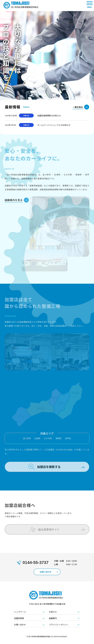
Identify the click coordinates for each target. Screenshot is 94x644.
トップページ (20, 617)
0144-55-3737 (36, 567)
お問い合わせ (20, 629)
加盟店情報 (19, 623)
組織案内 (53, 623)
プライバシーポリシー (59, 629)
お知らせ (53, 617)
